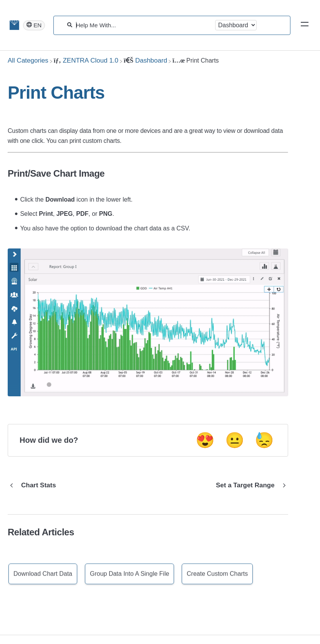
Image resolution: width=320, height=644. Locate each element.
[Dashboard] (145, 60)
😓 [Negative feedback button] (264, 440)
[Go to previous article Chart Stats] (35, 485)
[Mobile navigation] (305, 25)
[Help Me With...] (144, 25)
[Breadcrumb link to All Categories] (28, 60)
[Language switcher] (34, 25)
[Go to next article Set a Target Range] (249, 485)
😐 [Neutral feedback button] (235, 440)
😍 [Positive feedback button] (205, 440)
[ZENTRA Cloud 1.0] (86, 60)
